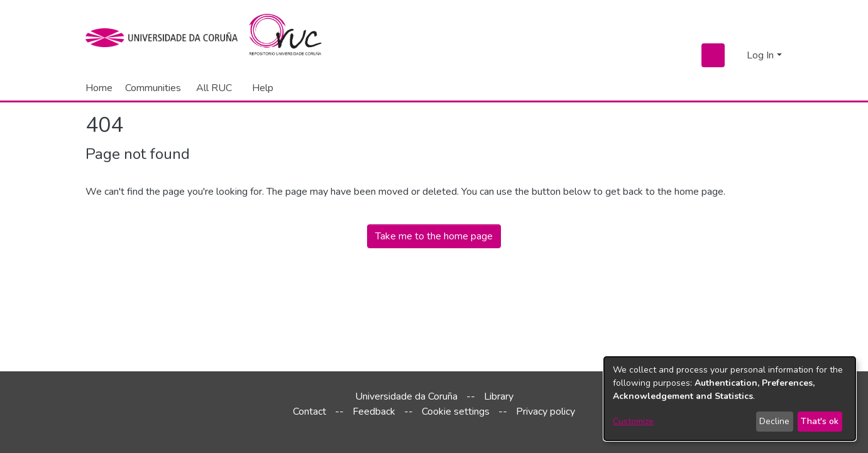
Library (499, 396)
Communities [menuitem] (153, 88)
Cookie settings (456, 412)
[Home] (293, 38)
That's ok (820, 421)
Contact (310, 412)
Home (99, 88)
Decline (774, 421)
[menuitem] (217, 88)
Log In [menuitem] (760, 55)
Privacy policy (546, 412)
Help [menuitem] (263, 88)
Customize (633, 421)
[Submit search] (713, 55)
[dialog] (730, 399)
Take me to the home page (434, 236)
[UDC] (166, 38)
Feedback (374, 412)
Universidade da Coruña (406, 396)
